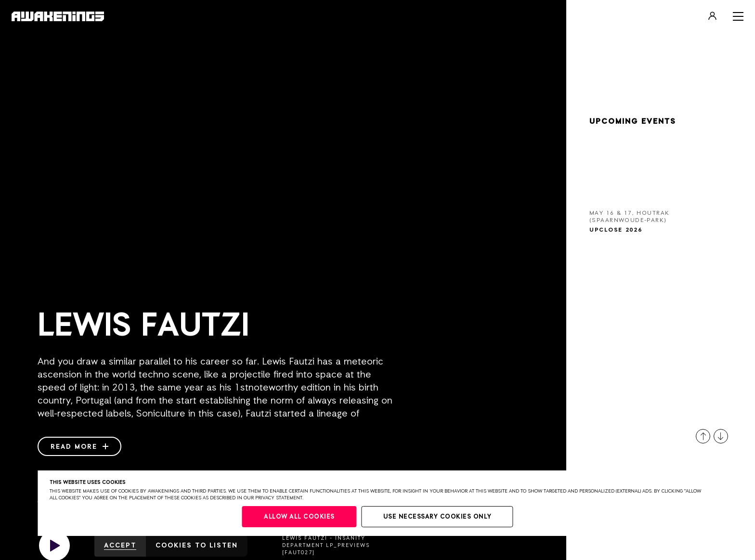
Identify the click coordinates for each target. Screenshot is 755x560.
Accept (120, 546)
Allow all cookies (299, 517)
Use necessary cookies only (437, 517)
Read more (79, 447)
